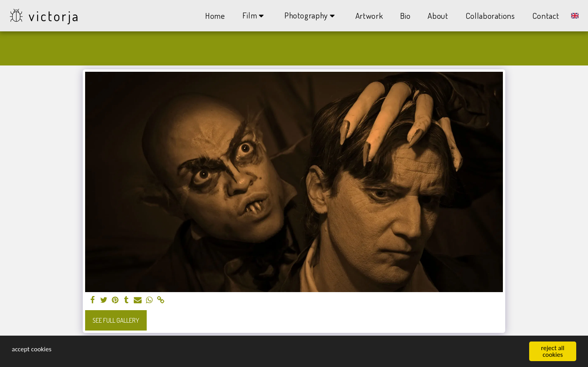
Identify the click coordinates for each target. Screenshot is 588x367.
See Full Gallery (116, 320)
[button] (255, 16)
